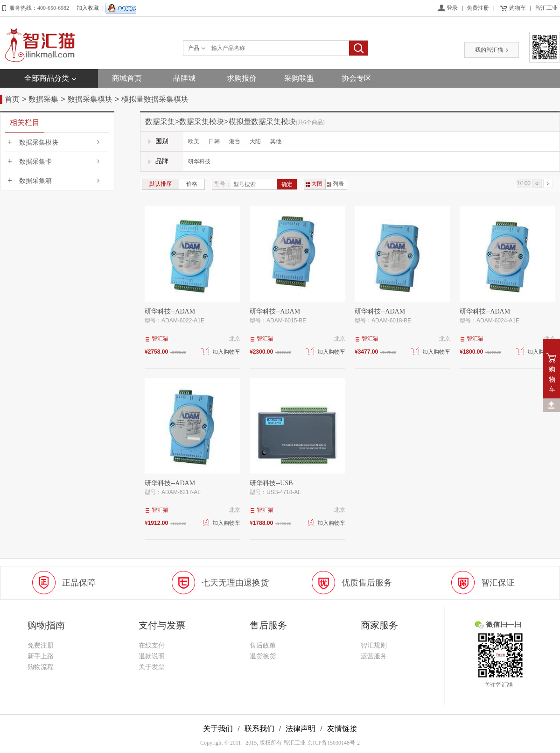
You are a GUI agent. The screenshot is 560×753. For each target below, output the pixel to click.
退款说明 (152, 656)
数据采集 (43, 99)
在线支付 (152, 645)
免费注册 (478, 8)
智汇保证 (498, 583)
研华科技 (199, 161)
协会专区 (357, 78)
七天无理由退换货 (235, 583)
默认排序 (161, 184)
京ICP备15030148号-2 (333, 743)
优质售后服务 (367, 583)
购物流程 (41, 667)
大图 (314, 184)
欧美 (194, 141)
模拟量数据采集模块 (155, 99)
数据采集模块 (90, 99)
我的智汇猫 (492, 50)
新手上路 (41, 656)
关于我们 (218, 729)
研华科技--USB (271, 483)
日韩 (214, 141)
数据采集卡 (35, 162)
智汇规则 (374, 645)
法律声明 (301, 729)
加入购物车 (220, 352)
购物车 (518, 8)
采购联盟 (299, 78)
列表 (336, 184)
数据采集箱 (35, 181)
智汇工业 (546, 8)
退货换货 (263, 656)
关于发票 (152, 667)
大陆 (255, 141)
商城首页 (127, 78)
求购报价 (242, 78)
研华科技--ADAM (170, 311)
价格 (192, 184)
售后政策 (263, 645)
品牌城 (184, 78)
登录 (452, 8)
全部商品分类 (47, 78)
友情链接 (342, 729)
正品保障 (79, 583)
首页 (12, 99)
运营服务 (374, 656)
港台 (235, 141)
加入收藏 (88, 8)
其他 (276, 141)
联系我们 (259, 729)
